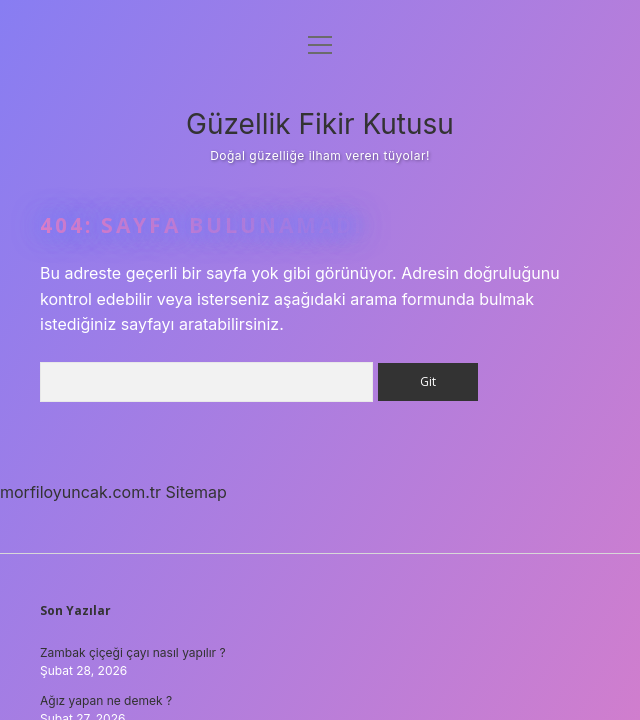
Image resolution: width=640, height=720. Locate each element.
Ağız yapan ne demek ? (106, 700)
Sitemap (196, 492)
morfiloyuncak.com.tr (80, 492)
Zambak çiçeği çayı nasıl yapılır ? (133, 652)
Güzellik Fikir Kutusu (320, 124)
